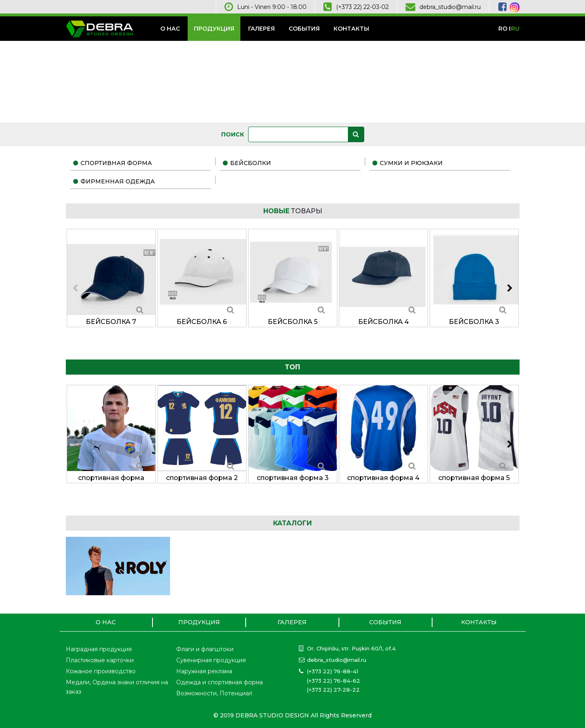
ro (503, 29)
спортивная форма (116, 163)
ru (515, 29)
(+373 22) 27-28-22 (333, 690)
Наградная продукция (99, 649)
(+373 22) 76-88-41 (333, 671)
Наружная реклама (204, 671)
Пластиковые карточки (100, 660)
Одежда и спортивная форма (220, 682)
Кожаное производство (101, 671)
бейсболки (251, 163)
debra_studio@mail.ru (450, 7)
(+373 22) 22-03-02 (362, 7)
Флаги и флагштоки (205, 649)
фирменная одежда (118, 181)
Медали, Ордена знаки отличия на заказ (117, 687)
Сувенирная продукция (211, 660)
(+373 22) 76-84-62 (334, 681)
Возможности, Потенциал (214, 693)
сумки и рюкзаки (411, 163)
